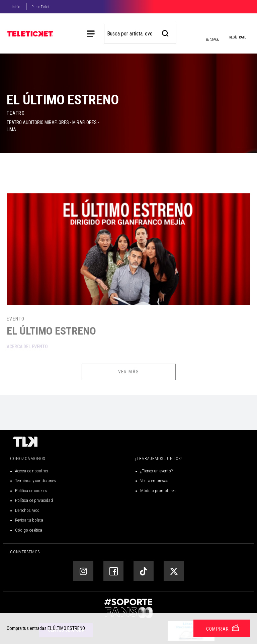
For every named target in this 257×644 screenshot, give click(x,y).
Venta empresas (154, 481)
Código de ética (29, 530)
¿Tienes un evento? (156, 471)
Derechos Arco (27, 510)
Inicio (16, 7)
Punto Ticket (40, 7)
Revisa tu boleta (29, 520)
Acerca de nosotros (32, 471)
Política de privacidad (34, 500)
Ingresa (212, 35)
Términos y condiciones (35, 481)
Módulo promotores (158, 491)
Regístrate (238, 37)
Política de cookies (31, 491)
